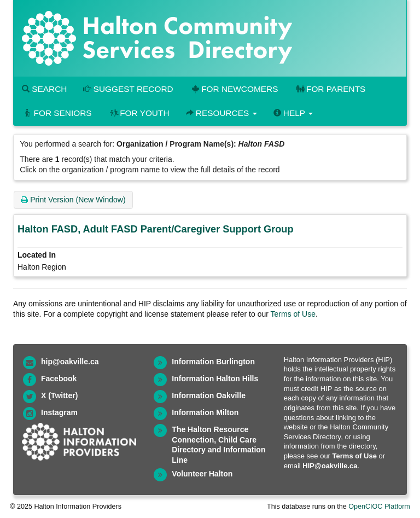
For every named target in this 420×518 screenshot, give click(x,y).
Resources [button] (221, 113)
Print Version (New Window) (73, 200)
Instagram (59, 412)
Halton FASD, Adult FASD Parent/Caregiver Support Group (156, 229)
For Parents (330, 89)
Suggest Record (128, 89)
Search (44, 89)
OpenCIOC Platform (379, 507)
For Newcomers (234, 89)
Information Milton (205, 412)
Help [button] (293, 113)
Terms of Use (293, 314)
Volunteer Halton (202, 474)
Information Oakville (209, 395)
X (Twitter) (59, 395)
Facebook (59, 379)
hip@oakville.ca (70, 362)
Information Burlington (213, 362)
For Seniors (57, 113)
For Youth (139, 113)
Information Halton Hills (215, 379)
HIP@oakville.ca (330, 466)
